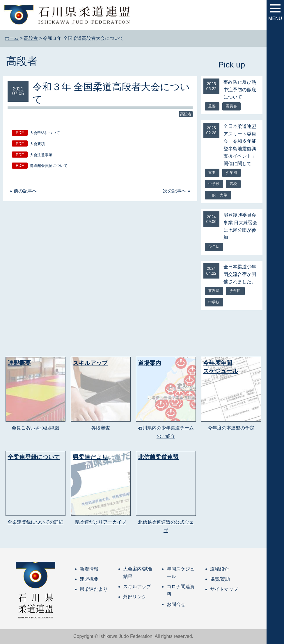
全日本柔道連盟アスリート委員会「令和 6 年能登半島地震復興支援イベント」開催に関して (240, 145)
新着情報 (89, 569)
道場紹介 (219, 569)
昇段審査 (101, 428)
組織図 (52, 428)
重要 (212, 106)
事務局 (214, 291)
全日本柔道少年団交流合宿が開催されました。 (240, 274)
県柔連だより (94, 589)
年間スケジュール (181, 573)
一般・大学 (218, 195)
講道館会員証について (49, 166)
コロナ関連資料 (181, 590)
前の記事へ (25, 191)
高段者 (22, 61)
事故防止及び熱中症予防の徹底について (240, 90)
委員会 (232, 106)
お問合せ (176, 604)
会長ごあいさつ (28, 428)
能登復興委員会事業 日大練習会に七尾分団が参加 (240, 226)
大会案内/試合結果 (138, 573)
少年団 (232, 173)
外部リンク (135, 597)
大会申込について (45, 133)
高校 (233, 184)
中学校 (214, 184)
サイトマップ (224, 589)
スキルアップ (137, 587)
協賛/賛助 (220, 579)
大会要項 (37, 144)
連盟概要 (89, 579)
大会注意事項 (41, 155)
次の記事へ (175, 191)
